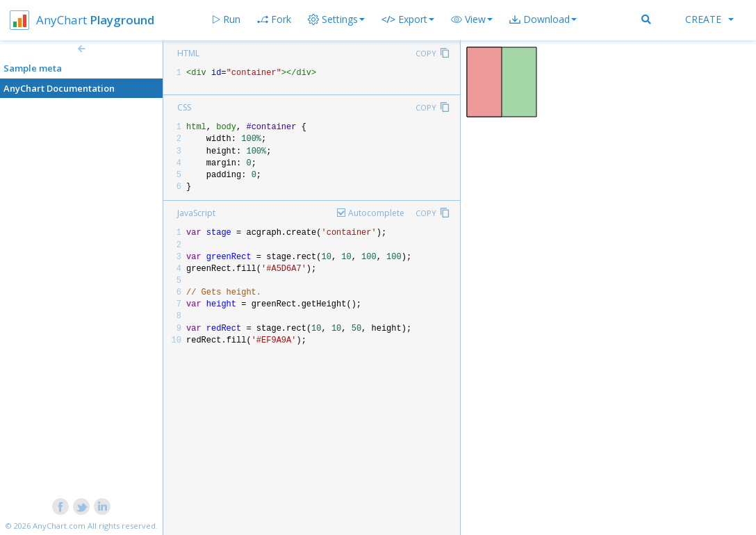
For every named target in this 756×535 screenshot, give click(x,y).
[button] (472, 19)
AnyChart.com (59, 526)
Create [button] (709, 19)
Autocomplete (376, 213)
